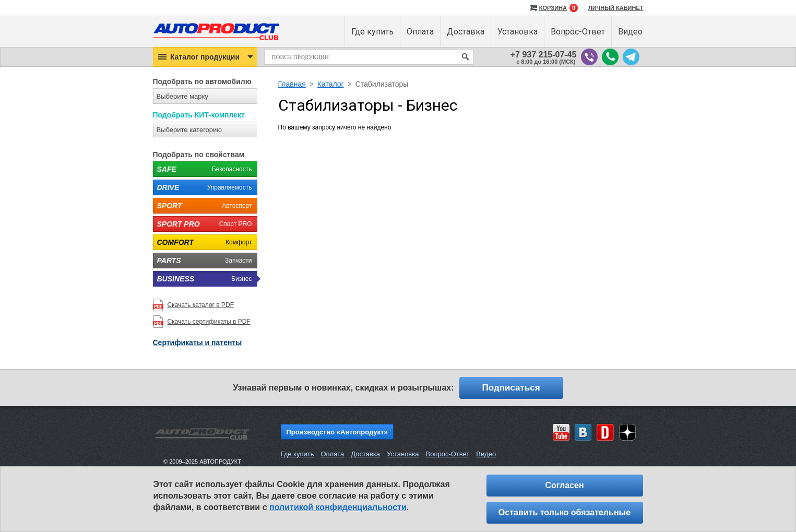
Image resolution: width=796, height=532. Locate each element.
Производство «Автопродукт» (337, 432)
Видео (486, 454)
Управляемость (203, 187)
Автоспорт (203, 206)
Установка (403, 454)
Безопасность (203, 169)
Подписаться (511, 388)
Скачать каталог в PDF (201, 305)
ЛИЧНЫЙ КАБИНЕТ (616, 8)
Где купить (298, 454)
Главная (292, 84)
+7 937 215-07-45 (544, 55)
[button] (205, 57)
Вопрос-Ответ (447, 454)
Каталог (331, 84)
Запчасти (203, 261)
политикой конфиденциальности (338, 507)
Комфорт (203, 242)
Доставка (365, 454)
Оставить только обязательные (565, 512)
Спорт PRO (203, 224)
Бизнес (203, 279)
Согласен (564, 485)
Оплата (332, 454)
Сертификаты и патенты (198, 342)
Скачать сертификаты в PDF (209, 322)
